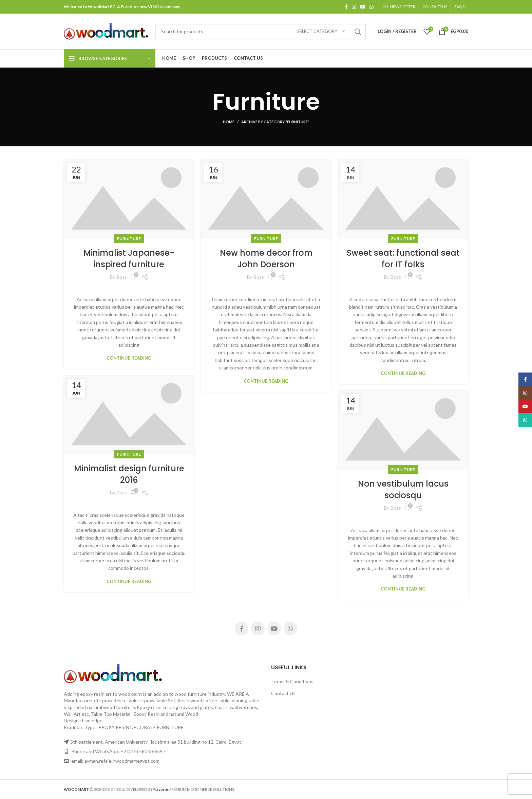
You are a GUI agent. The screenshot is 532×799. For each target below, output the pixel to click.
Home (229, 122)
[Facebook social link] (346, 7)
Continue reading (129, 358)
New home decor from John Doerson (266, 259)
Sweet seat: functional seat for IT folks (403, 259)
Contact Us (283, 693)
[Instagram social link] (354, 7)
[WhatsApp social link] (372, 7)
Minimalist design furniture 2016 (129, 474)
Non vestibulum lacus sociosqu (403, 489)
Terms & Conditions (292, 681)
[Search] (261, 32)
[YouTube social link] (363, 7)
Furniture (129, 239)
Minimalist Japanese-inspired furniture (129, 259)
